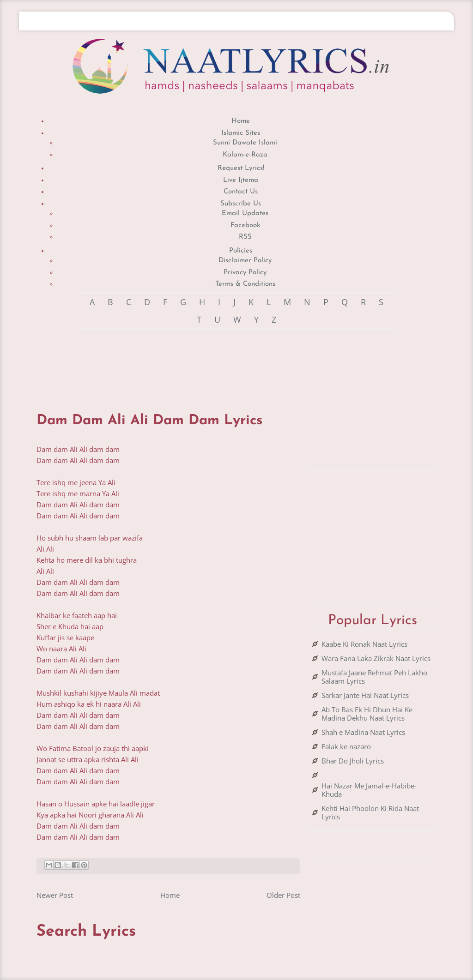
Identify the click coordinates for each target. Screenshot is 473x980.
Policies (241, 251)
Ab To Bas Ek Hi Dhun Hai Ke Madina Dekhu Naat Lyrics (367, 714)
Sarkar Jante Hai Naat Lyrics (365, 695)
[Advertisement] (205, 362)
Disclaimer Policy (245, 261)
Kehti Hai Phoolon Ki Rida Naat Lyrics (370, 812)
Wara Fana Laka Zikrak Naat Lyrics (376, 658)
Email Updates (245, 213)
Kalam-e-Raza (245, 155)
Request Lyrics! (241, 168)
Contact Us (241, 192)
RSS (245, 237)
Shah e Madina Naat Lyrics (363, 732)
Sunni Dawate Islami (245, 143)
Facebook (245, 225)
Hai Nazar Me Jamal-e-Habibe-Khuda (369, 790)
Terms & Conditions (245, 284)
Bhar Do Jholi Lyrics (353, 761)
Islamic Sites (241, 133)
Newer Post (55, 895)
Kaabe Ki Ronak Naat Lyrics (364, 644)
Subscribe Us (241, 204)
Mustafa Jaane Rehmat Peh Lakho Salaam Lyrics (374, 677)
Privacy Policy (245, 273)
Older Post (283, 895)
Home (241, 121)
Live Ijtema (241, 180)
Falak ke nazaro (346, 746)
